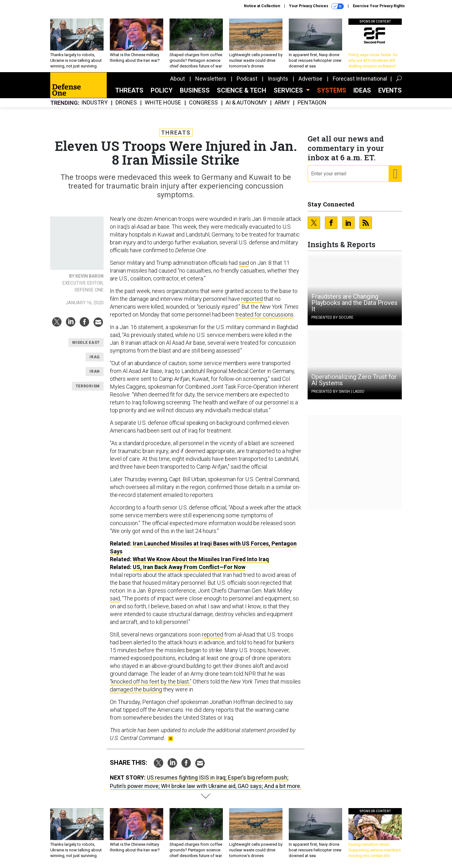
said (244, 263)
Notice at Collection (262, 6)
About (178, 79)
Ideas (362, 90)
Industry (94, 103)
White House (163, 103)
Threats (129, 90)
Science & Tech (242, 90)
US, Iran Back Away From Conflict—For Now (189, 567)
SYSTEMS (332, 90)
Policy (162, 90)
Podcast (247, 79)
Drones (126, 103)
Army (282, 103)
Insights (278, 79)
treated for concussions (264, 314)
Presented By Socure (332, 317)
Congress (203, 103)
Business (195, 90)
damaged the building (136, 689)
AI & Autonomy (246, 103)
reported (252, 299)
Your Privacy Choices (316, 6)
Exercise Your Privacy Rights (379, 6)
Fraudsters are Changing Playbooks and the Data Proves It (354, 303)
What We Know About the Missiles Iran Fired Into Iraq (201, 559)
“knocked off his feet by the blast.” (151, 682)
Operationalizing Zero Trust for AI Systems (354, 380)
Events (390, 90)
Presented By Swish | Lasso (338, 391)
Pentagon (312, 103)
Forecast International (360, 79)
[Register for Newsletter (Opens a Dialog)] (395, 174)
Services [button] (289, 90)
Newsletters (211, 79)
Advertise (310, 79)
